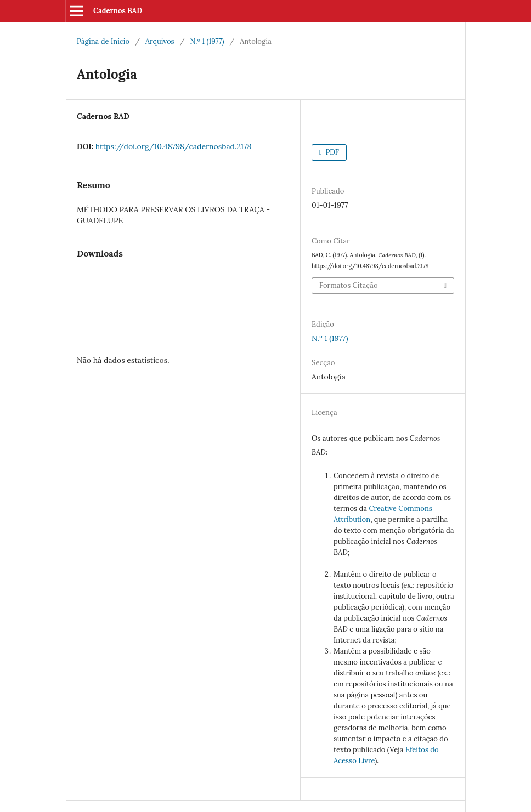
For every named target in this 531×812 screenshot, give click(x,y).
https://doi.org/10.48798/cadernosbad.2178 (174, 146)
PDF (331, 152)
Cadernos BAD (118, 11)
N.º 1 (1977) (207, 41)
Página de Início (103, 41)
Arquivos (160, 41)
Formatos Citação (349, 285)
